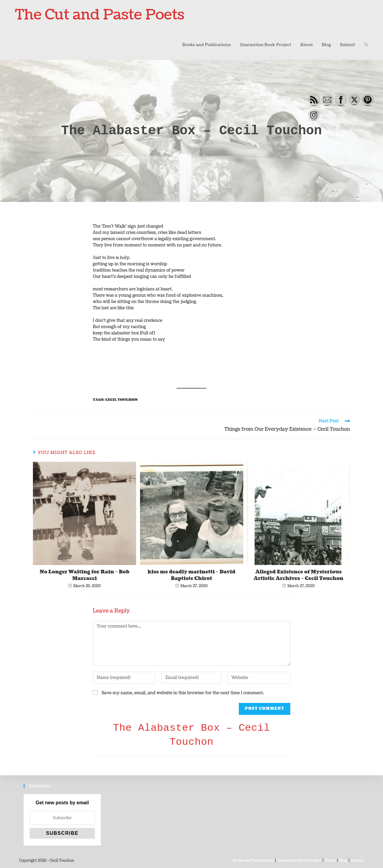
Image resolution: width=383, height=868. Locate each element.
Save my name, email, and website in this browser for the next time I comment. (183, 693)
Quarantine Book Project (299, 861)
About (330, 861)
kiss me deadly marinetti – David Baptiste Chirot (191, 575)
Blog (343, 861)
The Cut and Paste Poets (100, 15)
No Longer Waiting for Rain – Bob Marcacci (85, 575)
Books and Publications (253, 861)
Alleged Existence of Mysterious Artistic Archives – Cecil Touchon (298, 575)
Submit (357, 861)
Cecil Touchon (121, 400)
